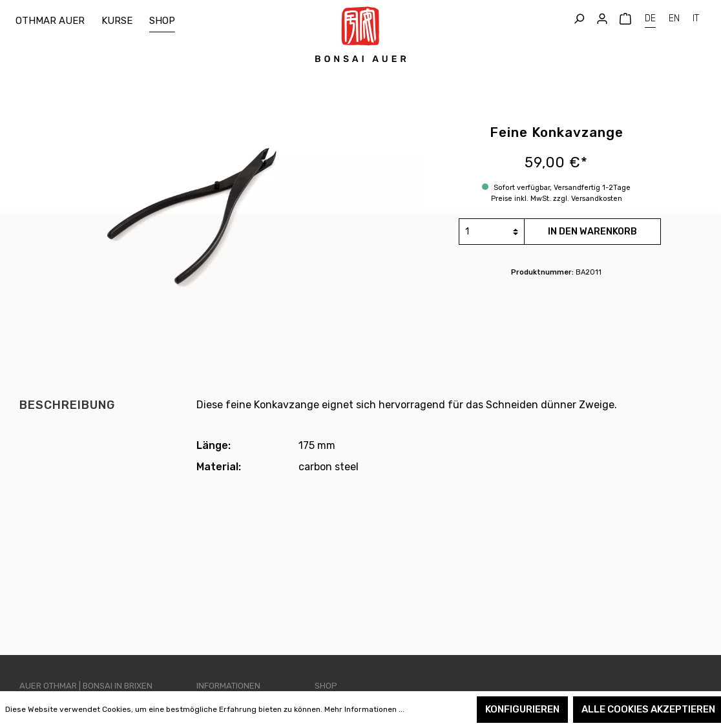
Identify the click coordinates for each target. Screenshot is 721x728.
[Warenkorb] (625, 19)
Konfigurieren (522, 709)
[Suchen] (579, 19)
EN (674, 17)
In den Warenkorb (592, 232)
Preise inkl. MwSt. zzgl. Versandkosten (557, 199)
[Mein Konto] (602, 19)
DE (650, 17)
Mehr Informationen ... (364, 709)
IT (696, 17)
